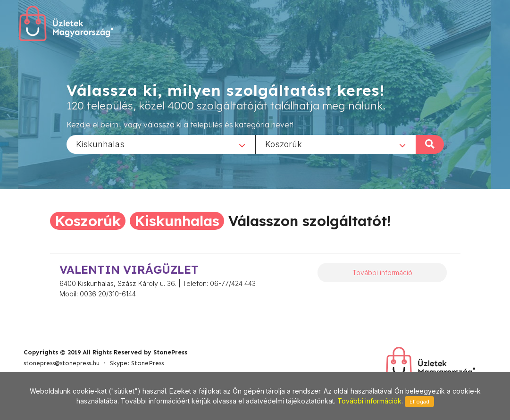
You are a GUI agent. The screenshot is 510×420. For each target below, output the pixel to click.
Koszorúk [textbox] (284, 144)
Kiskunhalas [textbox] (100, 144)
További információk (369, 401)
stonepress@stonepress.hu (62, 363)
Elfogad (419, 402)
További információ (382, 273)
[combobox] (161, 144)
